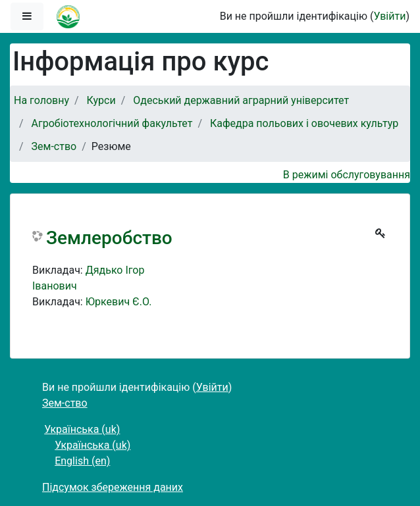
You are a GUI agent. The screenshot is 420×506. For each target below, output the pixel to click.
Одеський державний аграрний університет (241, 100)
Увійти (389, 16)
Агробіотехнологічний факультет (112, 123)
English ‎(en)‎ (82, 461)
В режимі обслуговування (347, 175)
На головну (41, 100)
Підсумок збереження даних (113, 487)
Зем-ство (54, 146)
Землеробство (109, 238)
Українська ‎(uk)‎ (82, 429)
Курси (101, 100)
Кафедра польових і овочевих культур (304, 123)
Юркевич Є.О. (119, 302)
